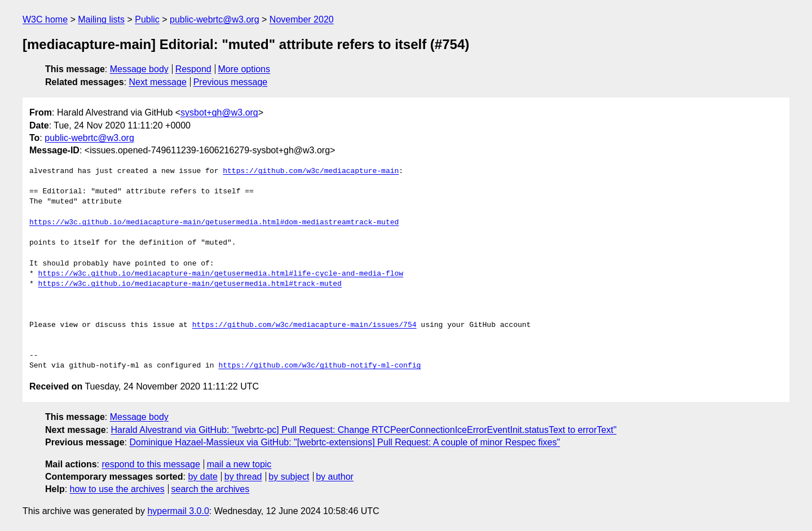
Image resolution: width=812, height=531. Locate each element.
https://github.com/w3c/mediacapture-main (311, 171)
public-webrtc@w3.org (215, 19)
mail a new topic (239, 464)
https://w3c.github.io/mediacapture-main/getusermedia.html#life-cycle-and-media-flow (221, 274)
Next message (158, 82)
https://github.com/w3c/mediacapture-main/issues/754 (304, 325)
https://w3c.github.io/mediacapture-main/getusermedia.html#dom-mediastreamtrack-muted (214, 223)
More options (244, 69)
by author (335, 477)
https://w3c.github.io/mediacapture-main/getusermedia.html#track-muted (190, 284)
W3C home (45, 19)
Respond (193, 69)
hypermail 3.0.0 (178, 511)
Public (147, 19)
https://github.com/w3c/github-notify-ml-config (319, 366)
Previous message (231, 82)
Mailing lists (101, 19)
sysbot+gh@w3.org (219, 112)
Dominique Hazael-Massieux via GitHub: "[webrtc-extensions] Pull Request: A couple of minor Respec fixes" (345, 442)
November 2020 (302, 19)
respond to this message (151, 464)
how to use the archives (117, 489)
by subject (289, 477)
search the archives (211, 489)
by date (202, 477)
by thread (243, 477)
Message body (139, 69)
